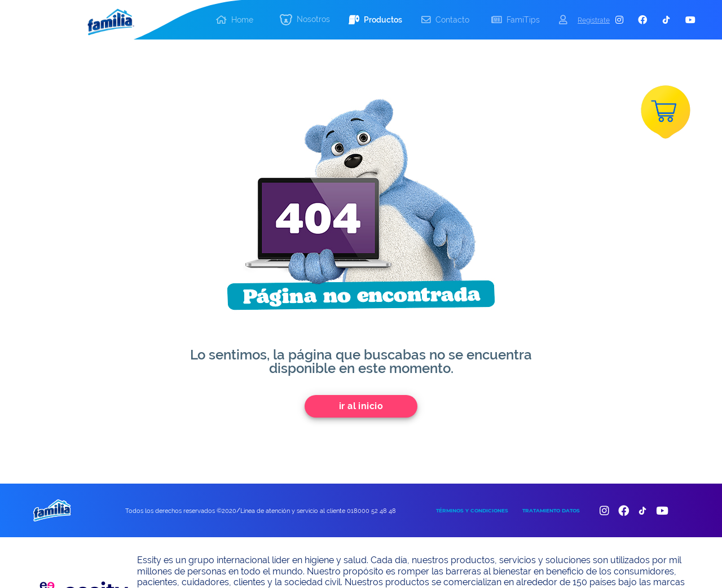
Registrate (594, 20)
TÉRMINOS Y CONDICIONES (472, 510)
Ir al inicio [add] (361, 406)
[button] (305, 20)
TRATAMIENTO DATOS (551, 510)
